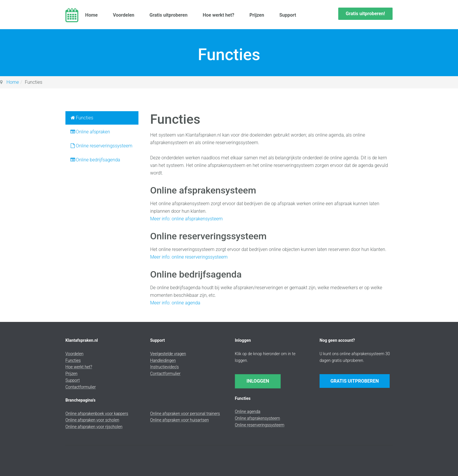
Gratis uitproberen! (365, 14)
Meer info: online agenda (175, 303)
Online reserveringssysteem (101, 146)
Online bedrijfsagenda (95, 160)
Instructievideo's (164, 367)
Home (93, 15)
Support (289, 15)
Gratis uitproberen (170, 15)
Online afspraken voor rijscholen (94, 427)
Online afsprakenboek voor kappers (97, 414)
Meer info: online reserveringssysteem (189, 257)
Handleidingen (163, 360)
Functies (81, 118)
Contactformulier (81, 387)
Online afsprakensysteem (257, 418)
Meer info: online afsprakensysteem (186, 219)
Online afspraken (90, 132)
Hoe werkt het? (220, 15)
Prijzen (258, 15)
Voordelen (125, 15)
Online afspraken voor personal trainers (185, 414)
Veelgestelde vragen (168, 354)
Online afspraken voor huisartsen (179, 420)
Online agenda (248, 412)
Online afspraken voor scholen (92, 420)
